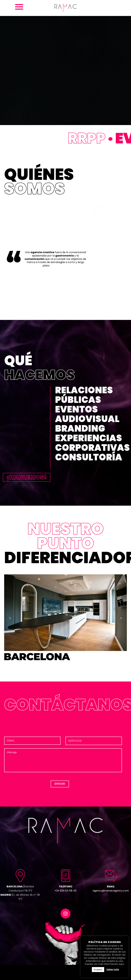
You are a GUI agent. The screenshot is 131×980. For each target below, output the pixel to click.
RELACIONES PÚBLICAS (84, 395)
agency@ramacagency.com (111, 891)
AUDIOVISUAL (87, 419)
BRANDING (80, 428)
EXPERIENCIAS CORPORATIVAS (92, 443)
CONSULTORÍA (89, 457)
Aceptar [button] (98, 970)
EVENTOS (77, 409)
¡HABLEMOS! (27, 477)
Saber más (113, 969)
